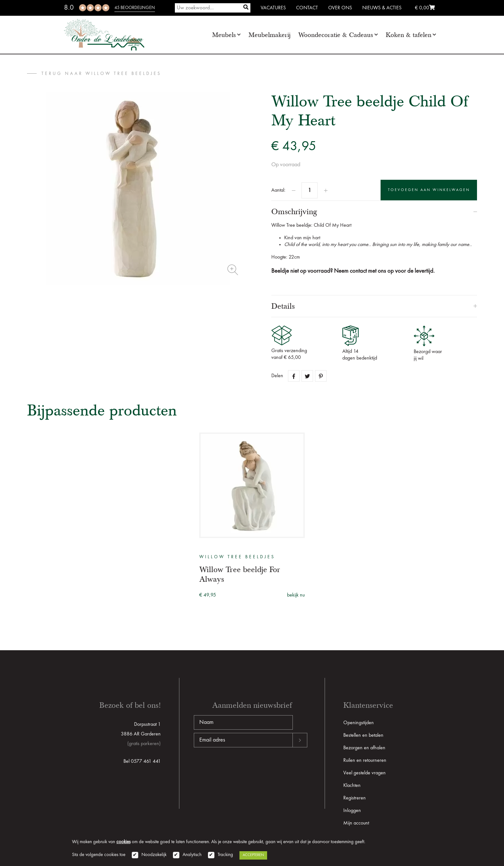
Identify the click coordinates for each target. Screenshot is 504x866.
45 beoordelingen (135, 8)
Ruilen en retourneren (365, 761)
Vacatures (273, 8)
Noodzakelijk (154, 855)
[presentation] (243, 768)
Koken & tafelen (409, 35)
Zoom (233, 270)
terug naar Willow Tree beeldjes (101, 74)
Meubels (224, 35)
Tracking (225, 855)
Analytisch (192, 855)
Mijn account (356, 823)
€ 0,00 (425, 8)
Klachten (352, 786)
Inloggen (352, 811)
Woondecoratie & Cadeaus (336, 35)
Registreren (355, 798)
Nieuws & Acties (382, 8)
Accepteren (253, 855)
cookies (123, 842)
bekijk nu (296, 595)
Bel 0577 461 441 (142, 761)
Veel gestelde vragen (364, 773)
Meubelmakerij (270, 35)
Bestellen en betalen (363, 735)
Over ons (340, 8)
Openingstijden (359, 723)
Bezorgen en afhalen (364, 748)
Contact (307, 8)
